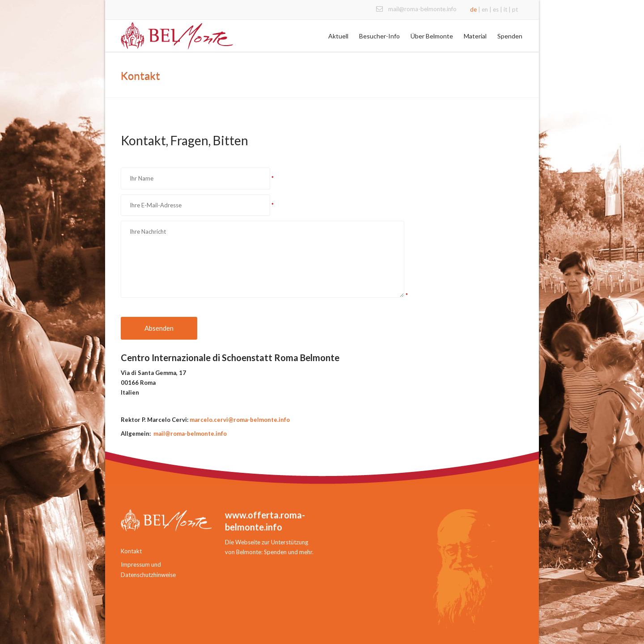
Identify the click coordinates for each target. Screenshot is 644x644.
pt (515, 9)
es (496, 9)
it (505, 9)
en (485, 9)
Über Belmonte (432, 36)
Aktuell (338, 36)
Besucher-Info (379, 36)
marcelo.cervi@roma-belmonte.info (240, 420)
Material (475, 36)
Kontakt (131, 551)
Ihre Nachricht (263, 259)
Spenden (510, 36)
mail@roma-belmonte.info (422, 9)
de (473, 9)
